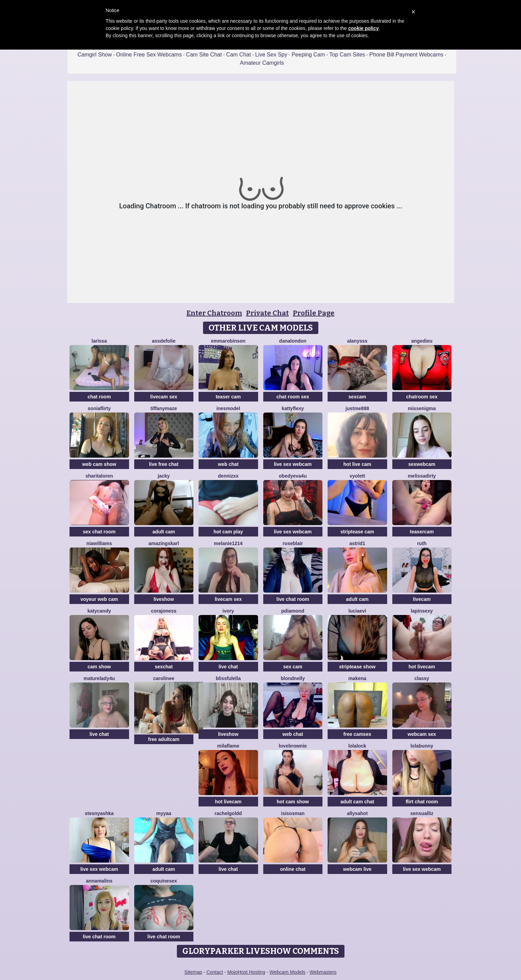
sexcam (357, 397)
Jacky (164, 476)
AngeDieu (422, 341)
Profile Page (314, 313)
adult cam (164, 532)
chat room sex (293, 397)
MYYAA (164, 813)
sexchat (164, 667)
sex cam (293, 667)
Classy (422, 678)
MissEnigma (422, 408)
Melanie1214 (228, 543)
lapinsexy (422, 611)
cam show (99, 667)
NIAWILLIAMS (99, 543)
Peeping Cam (308, 55)
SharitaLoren (99, 476)
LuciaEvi (357, 611)
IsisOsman (293, 813)
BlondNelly (293, 678)
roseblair (293, 543)
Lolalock (357, 746)
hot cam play (228, 532)
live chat (228, 667)
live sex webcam (293, 464)
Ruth (422, 543)
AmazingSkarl (164, 543)
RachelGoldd (228, 813)
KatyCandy (99, 611)
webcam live (357, 869)
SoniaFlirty (99, 408)
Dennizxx (228, 476)
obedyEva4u (293, 476)
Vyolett (357, 476)
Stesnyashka (99, 813)
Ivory (228, 611)
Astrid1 (357, 543)
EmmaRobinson (228, 341)
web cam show (99, 464)
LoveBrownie (293, 746)
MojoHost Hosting (246, 972)
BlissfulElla (228, 678)
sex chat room (99, 532)
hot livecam (422, 667)
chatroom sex (422, 397)
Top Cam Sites (347, 55)
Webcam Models (287, 972)
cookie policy (364, 28)
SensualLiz (422, 813)
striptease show (357, 667)
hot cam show (293, 802)
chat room (99, 397)
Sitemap (193, 972)
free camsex (357, 734)
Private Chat (267, 313)
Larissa (99, 341)
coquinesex (164, 881)
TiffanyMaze (164, 408)
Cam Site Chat (204, 55)
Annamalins (99, 881)
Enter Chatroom (214, 313)
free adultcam (164, 739)
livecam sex (164, 397)
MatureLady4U (99, 678)
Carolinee (164, 678)
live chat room (293, 599)
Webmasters (323, 972)
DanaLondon (293, 341)
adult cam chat (357, 802)
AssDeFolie (164, 341)
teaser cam (228, 397)
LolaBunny (422, 746)
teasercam (422, 532)
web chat (228, 464)
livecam (422, 599)
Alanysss (357, 341)
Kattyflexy (293, 408)
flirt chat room (422, 802)
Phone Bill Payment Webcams (406, 55)
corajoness (164, 611)
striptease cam (357, 532)
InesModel (228, 408)
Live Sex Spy (271, 55)
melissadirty (422, 476)
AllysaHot (357, 813)
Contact (215, 972)
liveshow (164, 599)
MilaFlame (228, 746)
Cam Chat (238, 55)
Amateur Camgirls (262, 63)
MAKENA (357, 678)
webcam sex (422, 734)
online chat (293, 869)
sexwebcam (422, 464)
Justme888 (357, 408)
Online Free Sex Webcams (149, 55)
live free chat (164, 464)
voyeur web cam (99, 599)
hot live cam (357, 464)
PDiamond (293, 611)
